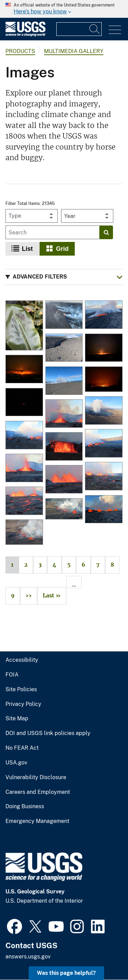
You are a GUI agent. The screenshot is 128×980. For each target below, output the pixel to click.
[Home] (25, 35)
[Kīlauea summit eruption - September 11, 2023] (104, 411)
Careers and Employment (38, 792)
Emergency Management (37, 821)
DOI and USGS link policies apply (48, 733)
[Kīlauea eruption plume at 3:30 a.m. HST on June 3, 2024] (24, 403)
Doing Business (25, 807)
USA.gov (16, 763)
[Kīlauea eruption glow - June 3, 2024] (104, 380)
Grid (62, 249)
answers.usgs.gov (28, 957)
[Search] (95, 29)
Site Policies (21, 689)
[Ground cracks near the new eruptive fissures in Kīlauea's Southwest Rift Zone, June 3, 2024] (64, 381)
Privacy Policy (23, 704)
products (20, 51)
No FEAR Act (22, 748)
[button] (64, 277)
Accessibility (22, 660)
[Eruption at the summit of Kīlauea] (24, 533)
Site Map (17, 719)
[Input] (79, 29)
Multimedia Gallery (74, 51)
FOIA (12, 675)
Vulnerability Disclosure (36, 777)
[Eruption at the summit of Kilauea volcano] (64, 510)
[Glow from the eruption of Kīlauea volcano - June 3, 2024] (104, 348)
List (27, 249)
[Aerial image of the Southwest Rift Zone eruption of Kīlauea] (64, 315)
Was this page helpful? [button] (66, 973)
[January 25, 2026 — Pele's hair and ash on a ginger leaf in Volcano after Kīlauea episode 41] (24, 326)
